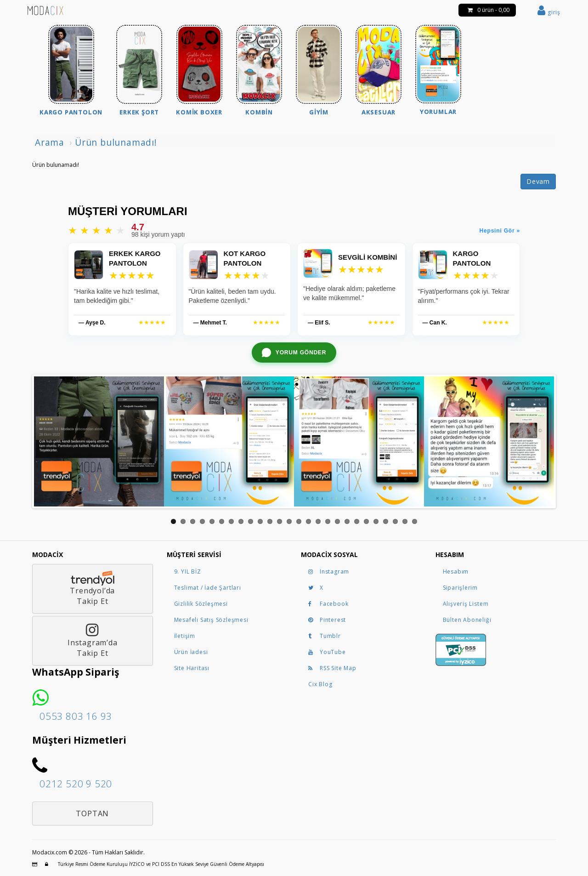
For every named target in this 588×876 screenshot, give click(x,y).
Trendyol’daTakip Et (93, 589)
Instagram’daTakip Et (93, 641)
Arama (50, 142)
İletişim (185, 636)
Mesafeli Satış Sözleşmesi (211, 620)
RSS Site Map (332, 668)
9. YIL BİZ (188, 572)
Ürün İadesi (191, 652)
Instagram (329, 572)
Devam (538, 181)
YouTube (327, 652)
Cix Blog (320, 684)
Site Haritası (192, 668)
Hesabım (456, 572)
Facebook (328, 604)
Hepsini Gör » (500, 231)
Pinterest (327, 620)
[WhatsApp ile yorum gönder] (294, 353)
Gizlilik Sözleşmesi (201, 604)
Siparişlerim (461, 588)
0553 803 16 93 (76, 716)
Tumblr (325, 636)
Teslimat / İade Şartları (208, 588)
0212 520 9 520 (76, 784)
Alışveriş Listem (466, 604)
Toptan (92, 813)
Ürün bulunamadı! (116, 142)
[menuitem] (71, 71)
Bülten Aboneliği (467, 620)
